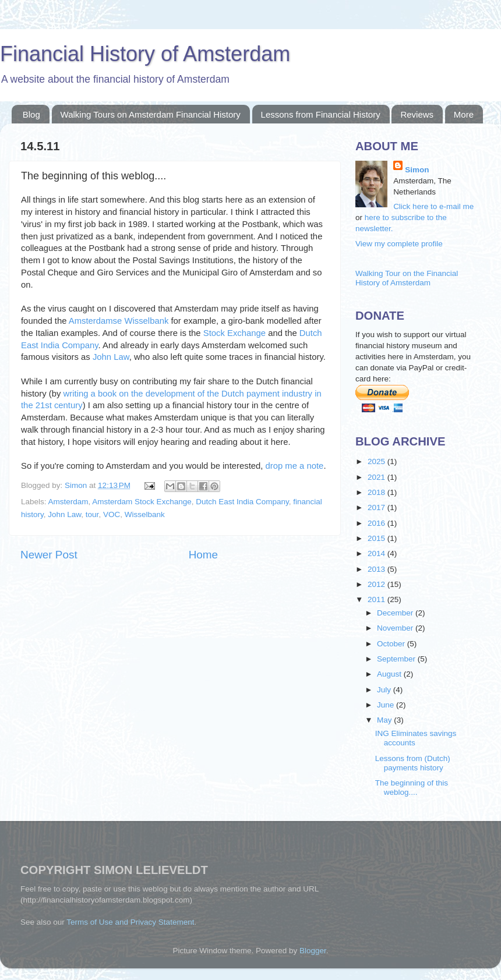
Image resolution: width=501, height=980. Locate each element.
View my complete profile (399, 244)
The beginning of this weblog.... (412, 788)
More (464, 114)
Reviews (417, 114)
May (385, 720)
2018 (377, 492)
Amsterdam (68, 502)
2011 (377, 599)
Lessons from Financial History (321, 114)
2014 (377, 553)
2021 (377, 477)
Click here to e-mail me (433, 206)
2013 (377, 569)
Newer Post (49, 555)
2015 (377, 538)
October (392, 644)
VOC (112, 514)
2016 (377, 523)
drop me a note (295, 466)
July (385, 690)
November (396, 628)
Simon (76, 485)
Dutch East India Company (242, 502)
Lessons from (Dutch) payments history (413, 763)
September (397, 659)
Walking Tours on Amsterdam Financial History (151, 114)
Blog (31, 114)
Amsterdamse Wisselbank (119, 321)
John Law (111, 357)
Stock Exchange (234, 333)
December (396, 613)
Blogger (313, 951)
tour (92, 514)
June (387, 705)
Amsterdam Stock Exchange (142, 502)
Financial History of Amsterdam (145, 54)
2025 (377, 461)
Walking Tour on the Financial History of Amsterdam (407, 278)
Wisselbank (145, 514)
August (390, 674)
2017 (377, 507)
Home (203, 555)
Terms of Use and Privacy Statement (130, 922)
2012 (377, 584)
